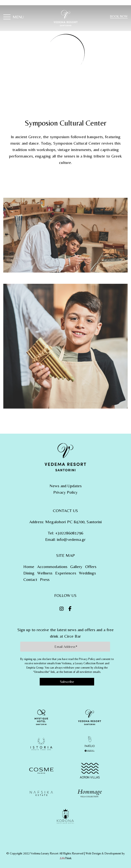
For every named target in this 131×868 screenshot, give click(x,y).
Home (29, 566)
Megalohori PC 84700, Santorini (73, 522)
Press (45, 579)
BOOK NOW (119, 16)
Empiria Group (35, 668)
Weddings (87, 573)
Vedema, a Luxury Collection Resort (83, 663)
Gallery (76, 566)
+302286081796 (69, 533)
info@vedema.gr (71, 539)
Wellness (45, 573)
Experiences (66, 573)
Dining (29, 573)
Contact (30, 579)
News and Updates (65, 486)
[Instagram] (62, 609)
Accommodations (52, 566)
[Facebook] (70, 609)
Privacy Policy (65, 492)
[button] (14, 18)
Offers (91, 566)
